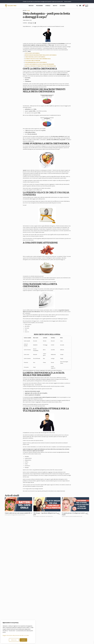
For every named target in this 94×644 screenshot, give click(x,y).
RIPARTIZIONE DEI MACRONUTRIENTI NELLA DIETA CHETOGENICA (41, 55)
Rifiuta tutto (14, 640)
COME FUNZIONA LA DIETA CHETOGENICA (35, 57)
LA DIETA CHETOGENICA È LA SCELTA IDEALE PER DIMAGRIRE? (40, 64)
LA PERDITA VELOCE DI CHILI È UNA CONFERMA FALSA (38, 59)
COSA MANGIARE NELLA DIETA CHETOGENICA (36, 62)
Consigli (48, 6)
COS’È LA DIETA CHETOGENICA (32, 53)
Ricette (55, 6)
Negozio (31, 6)
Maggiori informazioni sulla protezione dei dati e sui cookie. (16, 635)
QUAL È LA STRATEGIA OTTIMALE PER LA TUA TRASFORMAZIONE (40, 66)
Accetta (23, 640)
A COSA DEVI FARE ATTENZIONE (33, 60)
